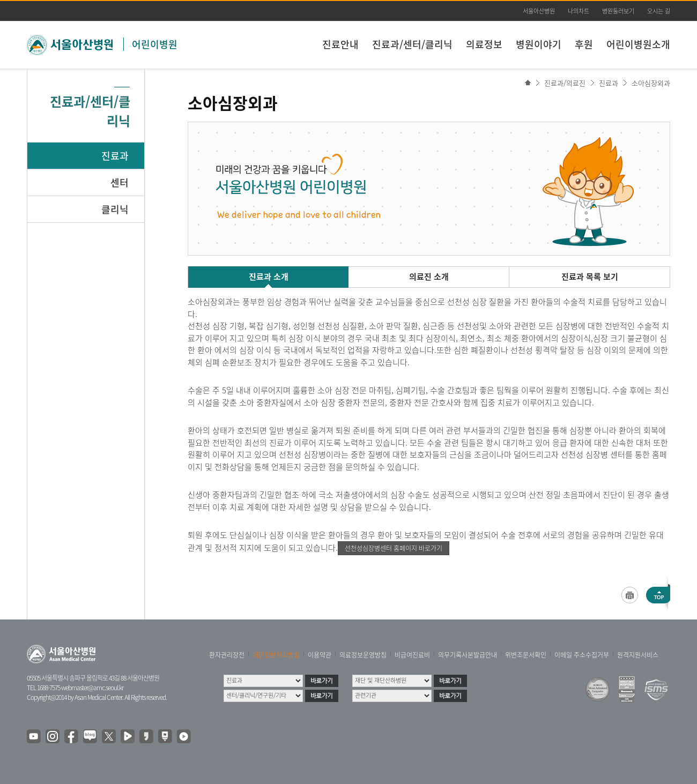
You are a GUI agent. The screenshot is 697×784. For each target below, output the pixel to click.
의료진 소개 (429, 277)
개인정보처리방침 (276, 655)
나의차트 (579, 11)
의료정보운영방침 (363, 655)
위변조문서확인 (526, 655)
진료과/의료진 (565, 83)
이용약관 (320, 655)
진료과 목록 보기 (590, 277)
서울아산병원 (539, 11)
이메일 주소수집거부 (582, 655)
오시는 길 (659, 11)
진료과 (115, 156)
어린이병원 (155, 44)
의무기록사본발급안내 (468, 655)
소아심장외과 (651, 83)
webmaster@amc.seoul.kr (92, 688)
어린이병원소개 (638, 44)
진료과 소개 (269, 277)
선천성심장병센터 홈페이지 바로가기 (394, 548)
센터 (120, 182)
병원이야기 (539, 44)
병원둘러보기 (618, 11)
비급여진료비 (412, 655)
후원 (584, 44)
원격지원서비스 (638, 655)
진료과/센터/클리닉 (412, 44)
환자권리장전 (227, 655)
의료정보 (484, 44)
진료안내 (340, 44)
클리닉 (115, 209)
